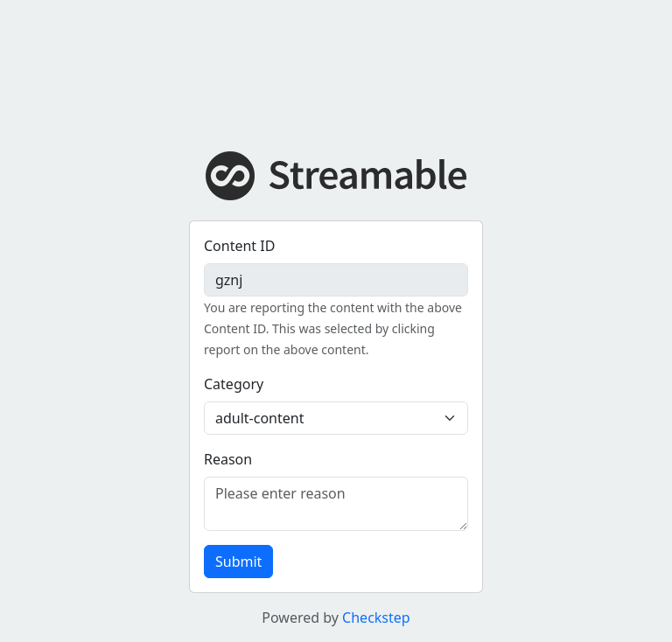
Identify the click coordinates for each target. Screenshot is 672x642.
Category (234, 384)
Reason (228, 459)
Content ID (239, 246)
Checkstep (376, 618)
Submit (238, 562)
